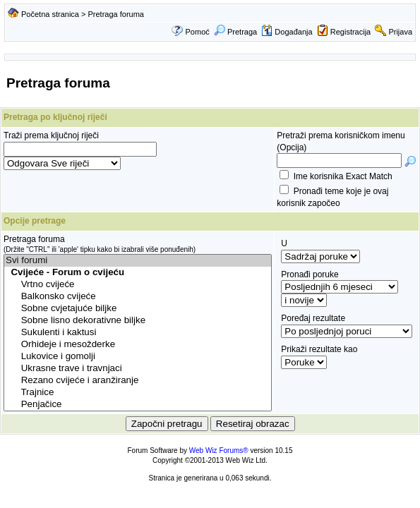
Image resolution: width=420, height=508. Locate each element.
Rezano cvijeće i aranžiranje (138, 381)
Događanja (287, 32)
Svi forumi (138, 261)
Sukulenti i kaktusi (138, 333)
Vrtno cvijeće (138, 285)
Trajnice (138, 393)
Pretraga (235, 32)
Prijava (400, 32)
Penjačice (138, 405)
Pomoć (198, 32)
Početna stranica (50, 14)
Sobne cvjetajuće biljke (138, 309)
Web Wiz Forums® (219, 450)
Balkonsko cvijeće (138, 297)
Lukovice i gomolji (138, 357)
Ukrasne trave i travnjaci (138, 369)
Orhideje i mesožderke (138, 345)
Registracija (350, 32)
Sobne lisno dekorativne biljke (138, 321)
